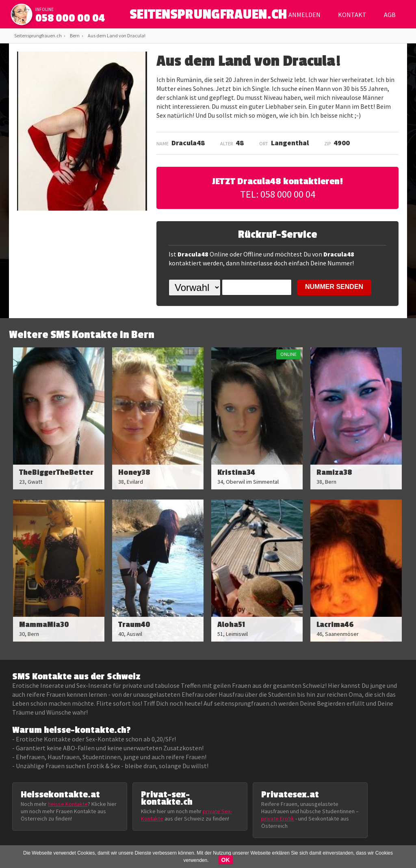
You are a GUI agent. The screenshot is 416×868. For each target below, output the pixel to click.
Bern (75, 36)
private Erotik (278, 818)
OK (226, 860)
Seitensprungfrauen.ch (38, 36)
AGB (390, 15)
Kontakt (352, 15)
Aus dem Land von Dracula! (117, 36)
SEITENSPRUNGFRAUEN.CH (208, 16)
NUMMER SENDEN (334, 287)
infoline (44, 9)
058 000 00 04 (70, 18)
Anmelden (304, 15)
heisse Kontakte (68, 804)
